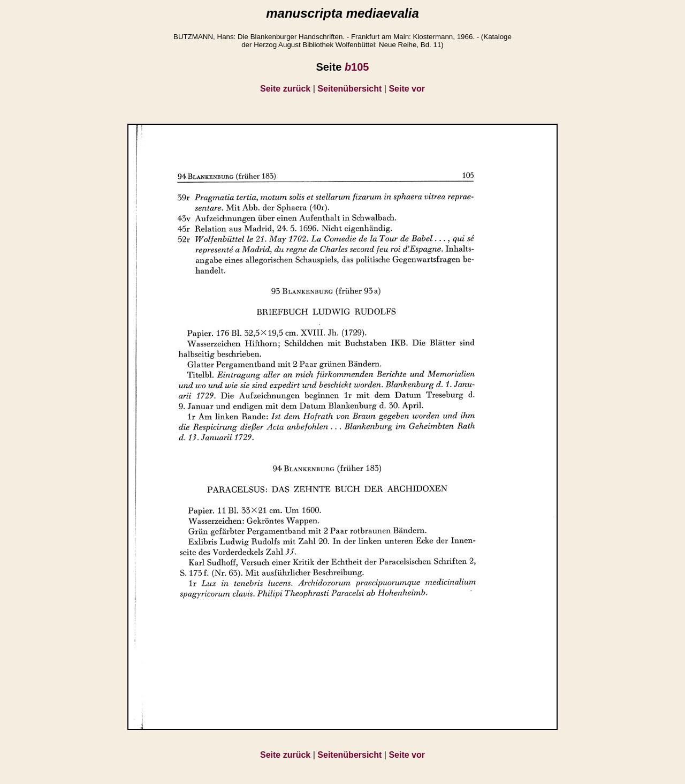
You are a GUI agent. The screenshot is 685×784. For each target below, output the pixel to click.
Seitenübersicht (349, 89)
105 (357, 67)
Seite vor (407, 89)
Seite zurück (285, 89)
